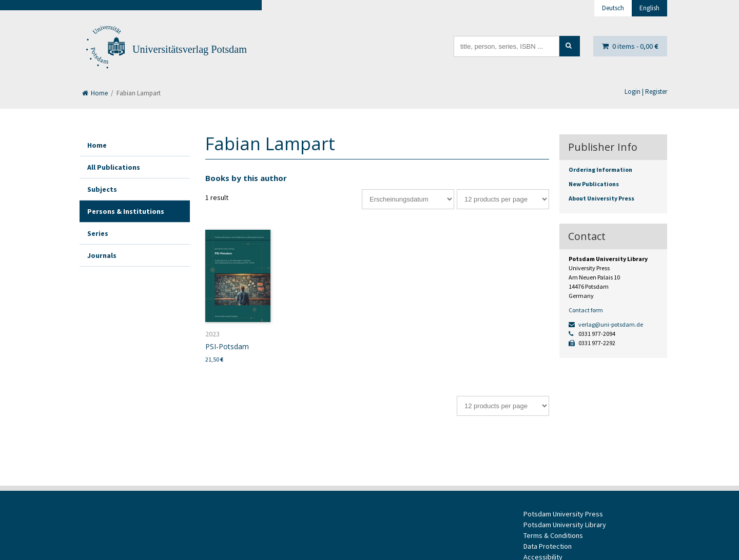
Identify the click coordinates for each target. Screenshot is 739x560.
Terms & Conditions (553, 535)
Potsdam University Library (565, 525)
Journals (102, 255)
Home (95, 93)
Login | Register (646, 92)
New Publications (594, 184)
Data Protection (548, 546)
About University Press (601, 198)
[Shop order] (408, 199)
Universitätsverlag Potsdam (190, 49)
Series (98, 233)
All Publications (114, 167)
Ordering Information (600, 169)
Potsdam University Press (563, 514)
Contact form (586, 310)
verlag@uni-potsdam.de (606, 324)
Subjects (102, 189)
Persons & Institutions (126, 211)
